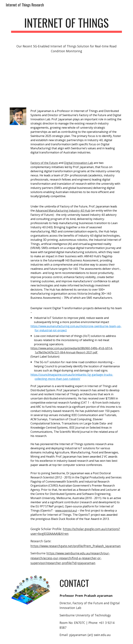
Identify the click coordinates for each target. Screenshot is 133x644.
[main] (66, 24)
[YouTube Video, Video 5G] (66, 81)
